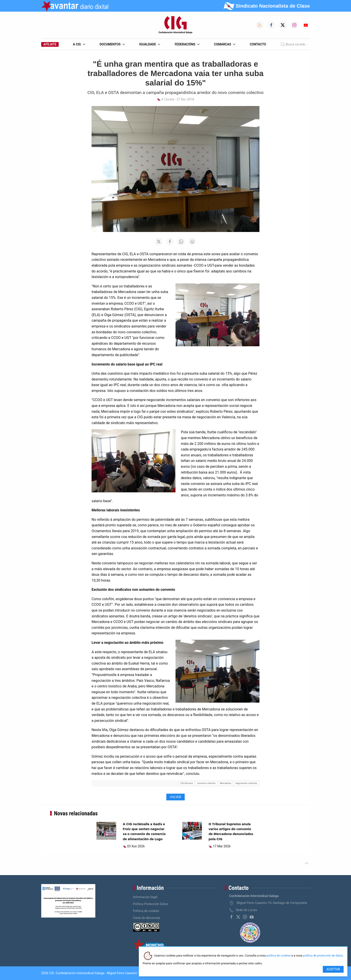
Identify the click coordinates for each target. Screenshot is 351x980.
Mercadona (225, 783)
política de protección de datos (323, 956)
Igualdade (150, 44)
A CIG (79, 44)
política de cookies (278, 956)
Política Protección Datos (151, 904)
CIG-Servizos (187, 783)
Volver (175, 797)
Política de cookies (146, 911)
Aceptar (333, 969)
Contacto (258, 44)
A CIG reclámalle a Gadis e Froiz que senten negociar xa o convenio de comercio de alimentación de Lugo (144, 832)
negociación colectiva (246, 783)
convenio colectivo (207, 783)
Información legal (145, 897)
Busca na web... (294, 44)
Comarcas (225, 44)
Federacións (187, 44)
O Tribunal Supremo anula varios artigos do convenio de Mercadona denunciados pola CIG (231, 832)
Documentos (112, 44)
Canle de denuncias (147, 918)
